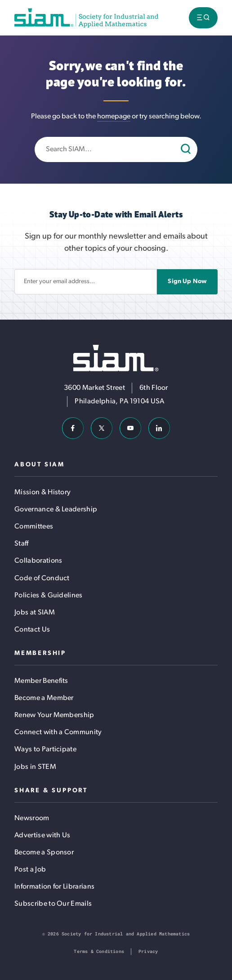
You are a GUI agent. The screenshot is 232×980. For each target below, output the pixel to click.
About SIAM (40, 465)
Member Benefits (41, 681)
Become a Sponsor (44, 853)
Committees (34, 527)
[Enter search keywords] (116, 149)
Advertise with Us (42, 835)
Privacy (148, 951)
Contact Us (32, 630)
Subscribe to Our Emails (53, 904)
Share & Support (51, 791)
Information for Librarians (54, 887)
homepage (114, 117)
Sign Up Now (187, 282)
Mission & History (42, 492)
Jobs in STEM (35, 767)
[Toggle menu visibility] (203, 18)
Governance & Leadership (56, 510)
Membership (40, 653)
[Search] (187, 149)
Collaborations (38, 561)
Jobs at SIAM (35, 613)
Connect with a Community (58, 732)
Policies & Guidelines (49, 596)
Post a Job (30, 870)
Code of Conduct (42, 578)
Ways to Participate (45, 750)
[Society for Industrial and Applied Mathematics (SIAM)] (86, 18)
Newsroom (32, 818)
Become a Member (44, 698)
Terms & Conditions (99, 951)
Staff (22, 544)
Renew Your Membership (54, 715)
